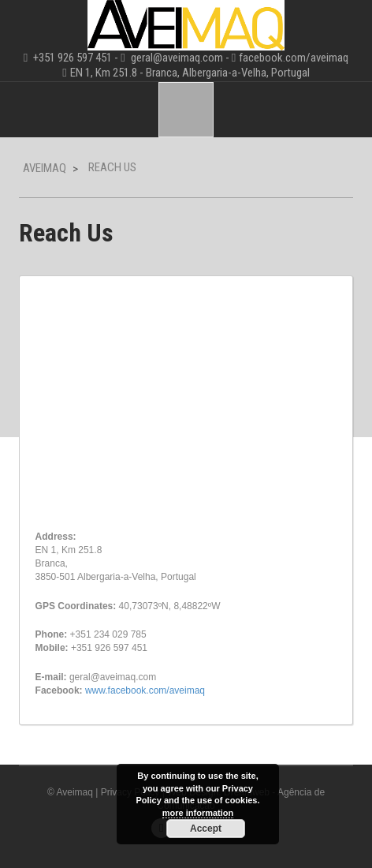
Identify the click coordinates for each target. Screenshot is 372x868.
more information (198, 813)
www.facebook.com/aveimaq (145, 690)
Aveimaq (45, 168)
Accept (206, 829)
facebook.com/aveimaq (294, 58)
